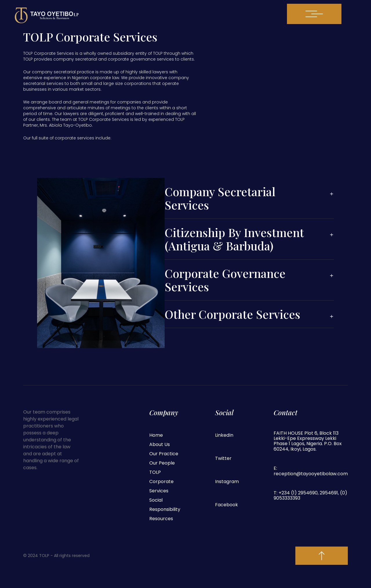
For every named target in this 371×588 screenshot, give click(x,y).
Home (156, 435)
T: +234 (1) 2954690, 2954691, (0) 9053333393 (310, 496)
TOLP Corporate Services (161, 481)
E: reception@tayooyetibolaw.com (311, 471)
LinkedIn (224, 435)
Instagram (227, 481)
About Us (160, 444)
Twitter (223, 458)
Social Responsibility (165, 505)
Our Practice (164, 454)
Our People (162, 463)
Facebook (227, 505)
